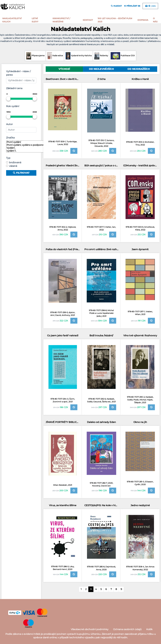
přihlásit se (132, 6)
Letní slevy (35, 20)
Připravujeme (35, 56)
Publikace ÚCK (123, 56)
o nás (155, 20)
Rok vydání (13, 106)
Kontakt (88, 20)
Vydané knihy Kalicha (79, 56)
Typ (8, 158)
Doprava (143, 20)
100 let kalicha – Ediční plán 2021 (115, 20)
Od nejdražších (139, 69)
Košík (149, 629)
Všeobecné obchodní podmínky (90, 629)
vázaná (13, 166)
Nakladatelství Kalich (12, 20)
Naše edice (55, 56)
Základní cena (14, 88)
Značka (10, 138)
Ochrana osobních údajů (127, 629)
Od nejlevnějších (101, 69)
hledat (116, 6)
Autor (9, 124)
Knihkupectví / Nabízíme (61, 20)
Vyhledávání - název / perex (18, 73)
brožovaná (15, 162)
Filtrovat (21, 173)
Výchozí (64, 69)
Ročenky (101, 56)
